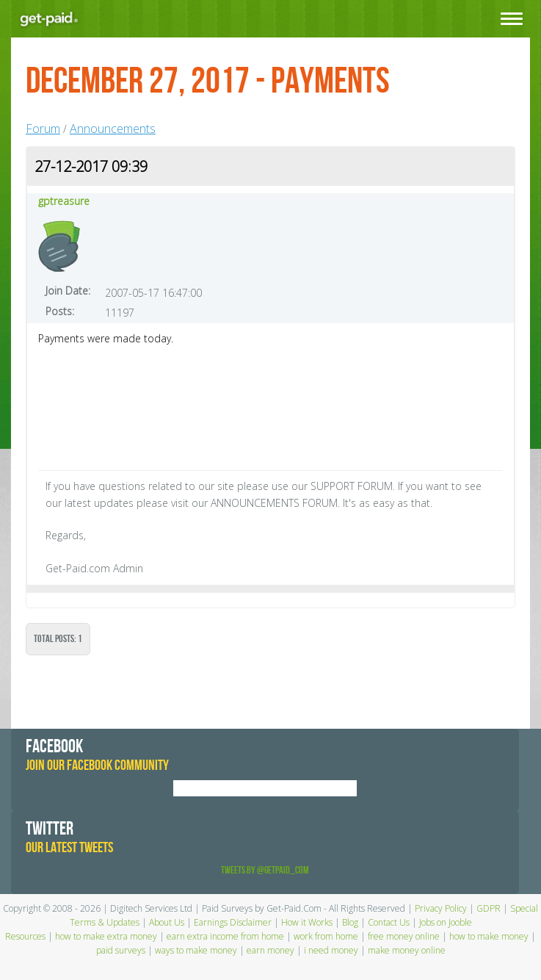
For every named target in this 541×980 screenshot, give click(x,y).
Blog (350, 922)
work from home (326, 936)
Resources (25, 936)
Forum (43, 129)
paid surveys (121, 950)
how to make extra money (106, 936)
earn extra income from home (225, 936)
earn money (270, 950)
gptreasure (64, 201)
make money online (407, 950)
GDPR (489, 908)
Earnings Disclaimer (233, 922)
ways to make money (196, 950)
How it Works (307, 922)
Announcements (113, 129)
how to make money (489, 936)
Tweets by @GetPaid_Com (265, 870)
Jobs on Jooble (446, 922)
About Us (167, 922)
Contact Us (389, 922)
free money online (404, 936)
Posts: (60, 311)
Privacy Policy (441, 908)
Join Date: (68, 291)
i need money (331, 950)
